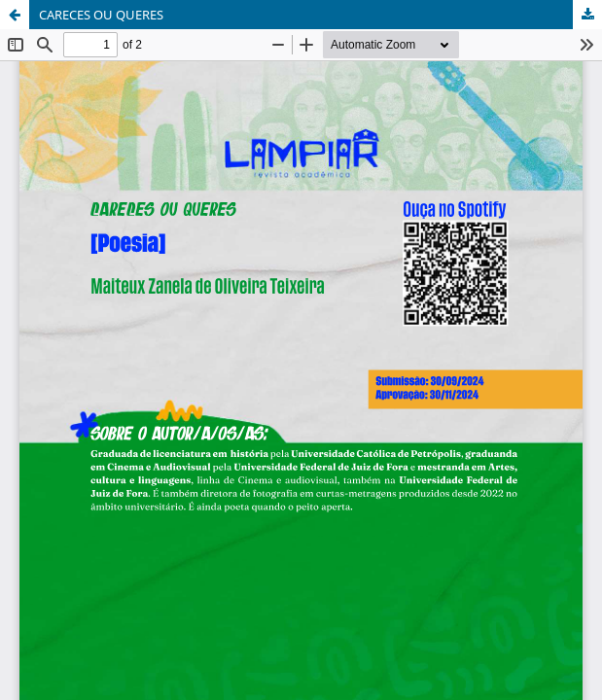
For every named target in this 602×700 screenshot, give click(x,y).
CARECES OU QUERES (101, 15)
